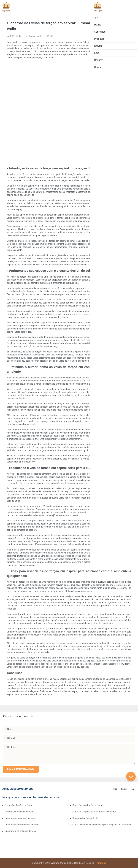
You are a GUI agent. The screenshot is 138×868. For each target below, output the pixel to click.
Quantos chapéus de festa (85, 818)
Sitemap (101, 863)
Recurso (124, 789)
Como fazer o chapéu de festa (87, 805)
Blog (115, 789)
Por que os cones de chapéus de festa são (32, 797)
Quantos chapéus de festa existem (22, 825)
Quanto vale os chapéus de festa (21, 831)
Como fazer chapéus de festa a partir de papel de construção (102, 825)
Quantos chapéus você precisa (20, 818)
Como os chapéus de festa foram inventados (94, 812)
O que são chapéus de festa (18, 805)
